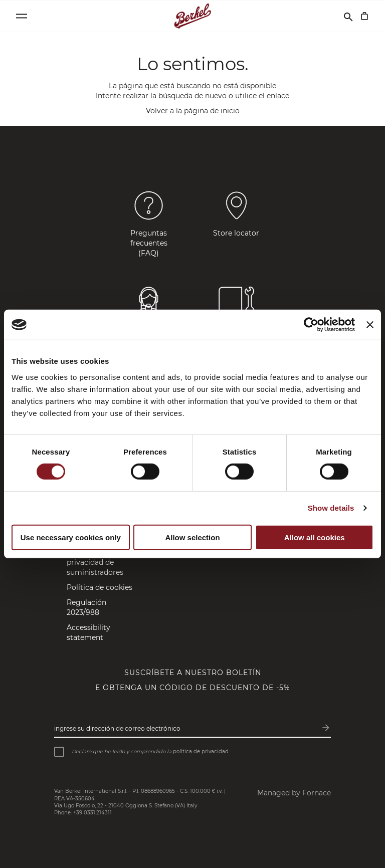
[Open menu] (22, 16)
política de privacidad (201, 751)
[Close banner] (370, 325)
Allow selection (192, 537)
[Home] (193, 16)
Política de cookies (100, 587)
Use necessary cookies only (71, 537)
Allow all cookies (315, 537)
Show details (331, 508)
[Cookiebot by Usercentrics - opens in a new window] (311, 325)
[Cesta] (364, 16)
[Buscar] (348, 16)
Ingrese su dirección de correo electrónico (117, 728)
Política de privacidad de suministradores (95, 562)
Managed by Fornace (294, 793)
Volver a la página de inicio (193, 111)
